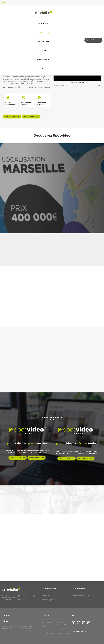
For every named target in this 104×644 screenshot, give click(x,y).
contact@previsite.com (52, 600)
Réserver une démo (31, 117)
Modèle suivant (97, 85)
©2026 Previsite (23, 600)
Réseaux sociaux (43, 60)
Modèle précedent (59, 85)
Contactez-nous (43, 69)
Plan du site (6, 600)
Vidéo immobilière (43, 32)
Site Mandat (43, 51)
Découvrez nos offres (81, 595)
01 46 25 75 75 (48, 595)
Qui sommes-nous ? (48, 634)
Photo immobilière (43, 41)
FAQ (14, 600)
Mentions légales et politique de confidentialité (21, 597)
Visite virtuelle (43, 23)
